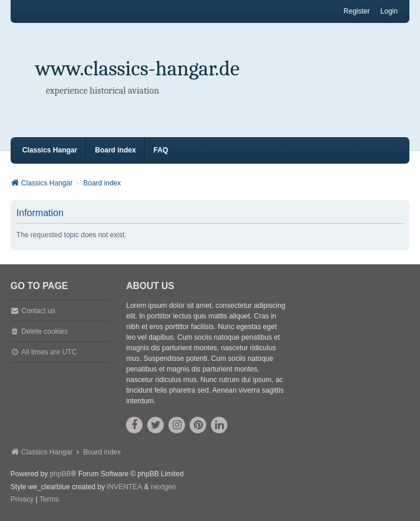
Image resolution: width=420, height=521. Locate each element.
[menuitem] (22, 500)
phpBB (61, 474)
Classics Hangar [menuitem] (50, 150)
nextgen (163, 487)
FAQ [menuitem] (161, 150)
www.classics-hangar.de (138, 69)
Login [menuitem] (389, 11)
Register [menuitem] (357, 11)
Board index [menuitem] (115, 150)
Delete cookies (44, 331)
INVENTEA (124, 487)
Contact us (38, 311)
